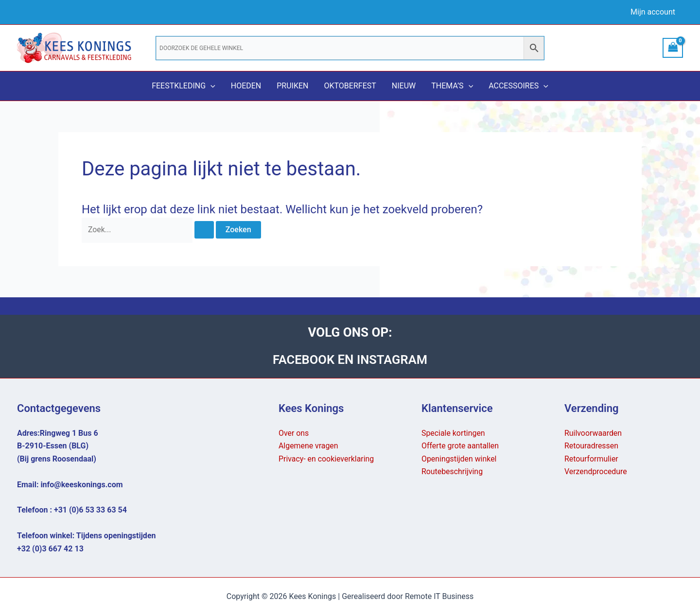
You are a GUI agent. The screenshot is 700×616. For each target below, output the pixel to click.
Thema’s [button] (452, 86)
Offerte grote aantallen (460, 446)
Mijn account (653, 12)
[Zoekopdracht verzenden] (205, 230)
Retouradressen (592, 446)
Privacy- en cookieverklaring (327, 459)
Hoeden (246, 86)
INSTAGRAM (393, 359)
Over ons (294, 433)
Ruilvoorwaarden (593, 433)
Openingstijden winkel (459, 459)
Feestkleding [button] (184, 86)
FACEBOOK (304, 359)
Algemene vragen (308, 446)
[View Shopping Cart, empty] (673, 48)
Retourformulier (592, 459)
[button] (210, 86)
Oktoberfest (350, 86)
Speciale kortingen (454, 433)
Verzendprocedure (596, 471)
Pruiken (292, 86)
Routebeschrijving (452, 471)
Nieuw (404, 86)
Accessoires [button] (518, 86)
